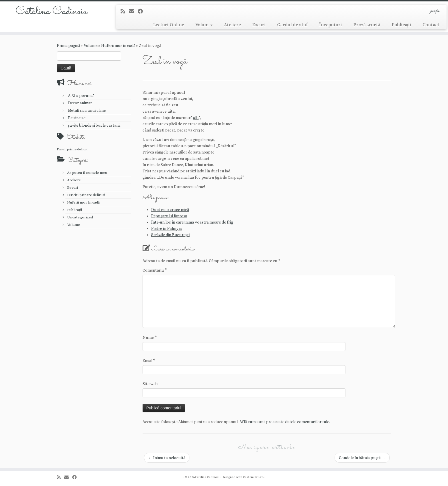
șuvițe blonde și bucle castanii (94, 125)
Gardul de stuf (292, 25)
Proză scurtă (367, 25)
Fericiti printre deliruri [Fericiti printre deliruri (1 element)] (72, 149)
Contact (431, 25)
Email (149, 360)
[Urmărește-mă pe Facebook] (142, 11)
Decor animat (80, 103)
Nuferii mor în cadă (118, 45)
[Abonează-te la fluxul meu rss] (125, 11)
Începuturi (331, 25)
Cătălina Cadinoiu (52, 11)
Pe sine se (77, 118)
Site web (150, 384)
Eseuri (259, 25)
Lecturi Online (169, 25)
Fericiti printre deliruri (86, 195)
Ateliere (232, 25)
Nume (150, 337)
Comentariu (155, 270)
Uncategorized (80, 217)
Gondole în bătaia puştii (362, 458)
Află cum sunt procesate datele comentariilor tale (284, 422)
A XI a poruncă (81, 95)
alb (196, 117)
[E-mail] (133, 11)
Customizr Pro (253, 477)
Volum (204, 25)
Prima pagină (68, 45)
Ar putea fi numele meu (87, 173)
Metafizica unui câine (87, 110)
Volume (91, 45)
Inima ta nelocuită (167, 458)
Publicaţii (401, 25)
